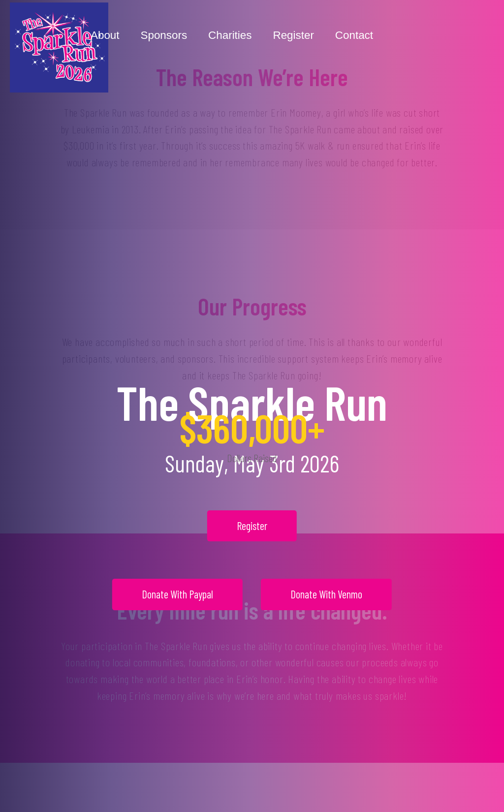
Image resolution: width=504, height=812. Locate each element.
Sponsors (164, 35)
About (105, 35)
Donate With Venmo (326, 594)
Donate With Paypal (177, 594)
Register (293, 35)
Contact (354, 35)
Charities (230, 35)
